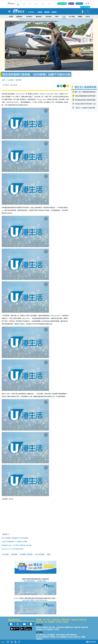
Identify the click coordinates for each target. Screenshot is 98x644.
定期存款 (54, 12)
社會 (64, 17)
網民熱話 (39, 627)
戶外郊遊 (58, 622)
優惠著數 (19, 17)
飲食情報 (48, 17)
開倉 (48, 619)
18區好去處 (89, 17)
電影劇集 (18, 80)
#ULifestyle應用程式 (43, 637)
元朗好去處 (74, 619)
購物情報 (39, 17)
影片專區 (72, 17)
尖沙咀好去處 (55, 619)
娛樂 (57, 17)
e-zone (50, 4)
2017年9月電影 (40, 554)
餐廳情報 (51, 622)
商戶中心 (71, 4)
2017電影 (6, 554)
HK (18, 4)
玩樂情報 (29, 17)
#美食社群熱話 (61, 635)
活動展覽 (39, 619)
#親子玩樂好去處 (71, 635)
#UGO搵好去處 (41, 635)
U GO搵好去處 (86, 7)
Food (30, 4)
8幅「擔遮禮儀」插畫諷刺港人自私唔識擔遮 (15, 538)
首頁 (4, 80)
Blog (43, 4)
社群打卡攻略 (63, 4)
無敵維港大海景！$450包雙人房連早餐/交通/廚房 (17, 545)
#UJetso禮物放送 (61, 637)
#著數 (83, 637)
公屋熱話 (40, 12)
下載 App (80, 4)
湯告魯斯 (15, 554)
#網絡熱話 (39, 639)
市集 (44, 619)
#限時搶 (52, 637)
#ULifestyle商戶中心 (74, 637)
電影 (49, 554)
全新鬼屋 (16, 549)
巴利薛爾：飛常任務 (26, 554)
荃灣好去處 (83, 619)
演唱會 (11, 17)
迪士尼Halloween (7, 549)
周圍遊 (80, 17)
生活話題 (10, 80)
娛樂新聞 (47, 12)
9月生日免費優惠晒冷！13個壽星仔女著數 (14, 542)
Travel (24, 4)
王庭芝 (7, 85)
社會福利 (65, 622)
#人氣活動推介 (51, 635)
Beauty (37, 4)
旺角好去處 (40, 622)
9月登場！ (21, 549)
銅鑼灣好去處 (65, 619)
